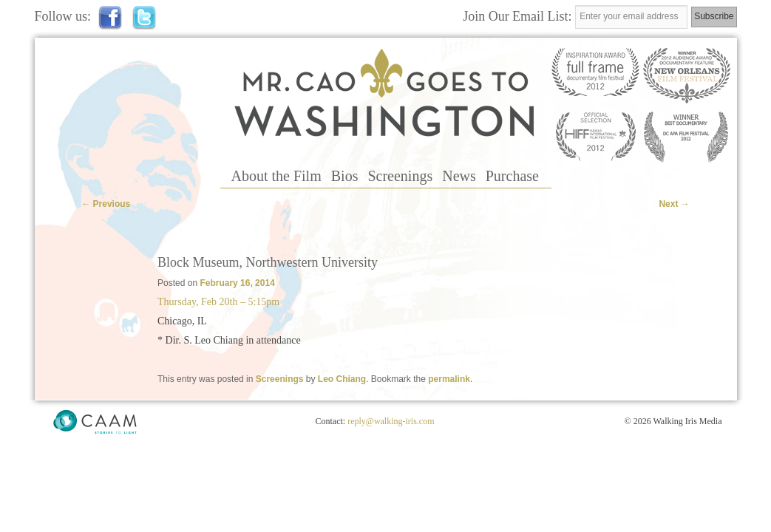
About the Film (276, 176)
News (459, 176)
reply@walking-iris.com (391, 421)
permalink (449, 379)
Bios (345, 176)
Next (674, 204)
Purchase (512, 176)
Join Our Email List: (519, 16)
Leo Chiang (342, 379)
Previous (106, 204)
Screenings (400, 176)
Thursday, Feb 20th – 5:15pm (218, 302)
